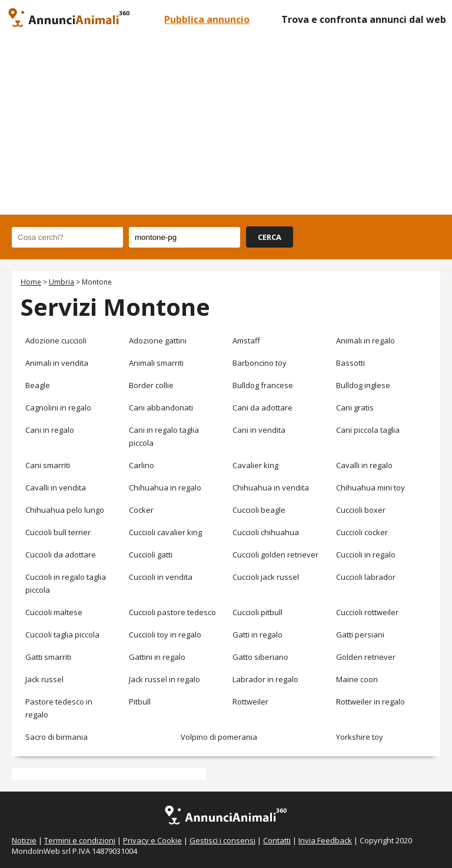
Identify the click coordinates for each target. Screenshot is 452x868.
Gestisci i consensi (222, 840)
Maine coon (357, 679)
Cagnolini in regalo (58, 408)
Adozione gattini (158, 340)
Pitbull (140, 702)
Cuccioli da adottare (61, 555)
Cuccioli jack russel (266, 577)
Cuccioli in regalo (366, 555)
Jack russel (44, 679)
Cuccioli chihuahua (266, 532)
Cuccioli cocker (362, 532)
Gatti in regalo (257, 635)
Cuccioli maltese (54, 612)
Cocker (141, 510)
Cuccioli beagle (259, 510)
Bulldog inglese (363, 385)
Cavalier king (255, 465)
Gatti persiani (360, 635)
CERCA (270, 237)
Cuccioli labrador (366, 577)
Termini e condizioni (80, 840)
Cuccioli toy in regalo (165, 635)
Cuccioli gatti (151, 555)
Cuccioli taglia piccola (62, 635)
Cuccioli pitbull (257, 612)
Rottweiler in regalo (370, 702)
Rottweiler (250, 702)
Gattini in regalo (157, 657)
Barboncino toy (260, 363)
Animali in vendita (57, 363)
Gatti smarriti (48, 657)
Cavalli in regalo (364, 465)
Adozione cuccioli (56, 340)
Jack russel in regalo (164, 679)
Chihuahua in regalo (165, 488)
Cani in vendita (259, 430)
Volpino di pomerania (219, 737)
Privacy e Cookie (152, 840)
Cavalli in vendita (56, 488)
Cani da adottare (262, 408)
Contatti (277, 840)
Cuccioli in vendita (161, 577)
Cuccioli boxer (361, 510)
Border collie (151, 385)
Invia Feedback (325, 840)
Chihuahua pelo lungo (65, 510)
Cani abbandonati (161, 408)
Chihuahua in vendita (271, 488)
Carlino (142, 465)
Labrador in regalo (265, 679)
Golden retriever (366, 657)
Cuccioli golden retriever (275, 555)
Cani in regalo (50, 430)
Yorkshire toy (360, 737)
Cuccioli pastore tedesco (172, 612)
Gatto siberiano (260, 657)
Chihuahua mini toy (370, 488)
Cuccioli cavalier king (165, 532)
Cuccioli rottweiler (367, 612)
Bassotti (350, 363)
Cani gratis (355, 408)
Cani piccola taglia (368, 430)
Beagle (38, 385)
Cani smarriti (48, 465)
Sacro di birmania (56, 737)
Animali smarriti (156, 363)
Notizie (24, 840)
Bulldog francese (263, 385)
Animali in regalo (365, 340)
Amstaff (246, 340)
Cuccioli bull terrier (58, 532)
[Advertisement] (226, 126)
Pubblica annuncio (207, 19)
